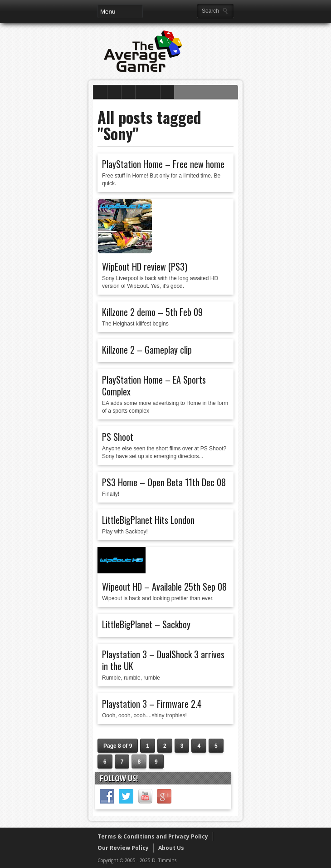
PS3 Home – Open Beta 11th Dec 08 (164, 482)
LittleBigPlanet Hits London (148, 520)
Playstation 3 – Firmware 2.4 (152, 704)
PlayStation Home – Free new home (163, 164)
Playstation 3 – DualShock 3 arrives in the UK (163, 660)
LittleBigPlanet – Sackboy (146, 624)
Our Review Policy (123, 848)
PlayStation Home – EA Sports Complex (154, 385)
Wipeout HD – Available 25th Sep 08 (164, 587)
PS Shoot (118, 437)
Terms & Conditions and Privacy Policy (153, 836)
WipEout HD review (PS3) (145, 266)
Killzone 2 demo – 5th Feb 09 (152, 312)
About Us (171, 848)
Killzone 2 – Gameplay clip (147, 350)
